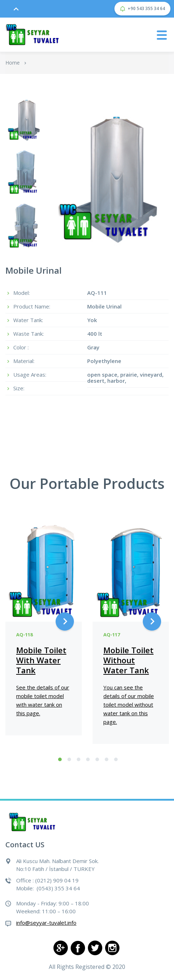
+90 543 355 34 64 (142, 8)
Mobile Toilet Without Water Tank (128, 660)
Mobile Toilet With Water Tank (41, 660)
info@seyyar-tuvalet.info (46, 923)
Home (13, 63)
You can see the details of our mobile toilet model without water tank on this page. (129, 705)
